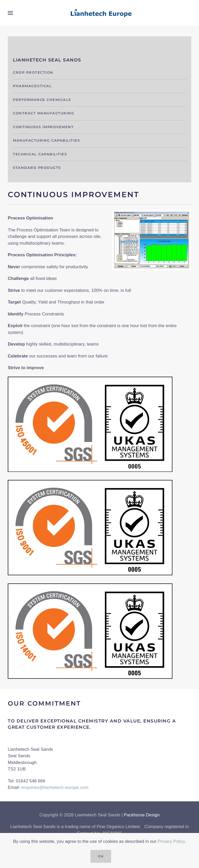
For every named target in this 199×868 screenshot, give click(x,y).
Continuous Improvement (43, 127)
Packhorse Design (142, 815)
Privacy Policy (171, 841)
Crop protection (33, 72)
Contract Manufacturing (44, 113)
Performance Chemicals (42, 100)
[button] (10, 13)
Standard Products (37, 168)
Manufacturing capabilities (46, 140)
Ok (101, 856)
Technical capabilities (40, 154)
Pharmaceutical (32, 86)
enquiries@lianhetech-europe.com (55, 787)
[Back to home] (99, 13)
